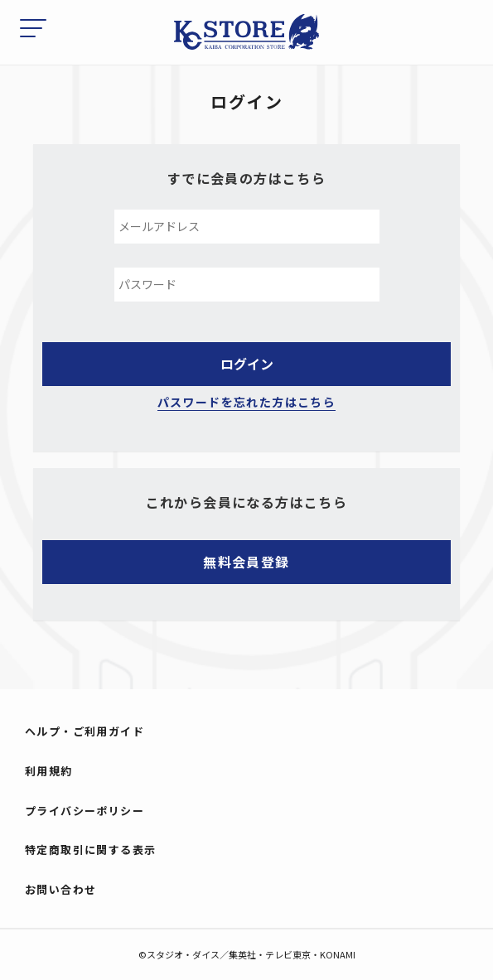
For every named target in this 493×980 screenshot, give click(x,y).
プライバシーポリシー (85, 811)
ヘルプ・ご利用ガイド (85, 731)
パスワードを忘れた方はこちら (247, 402)
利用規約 (49, 771)
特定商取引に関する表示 (90, 850)
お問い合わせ (60, 889)
